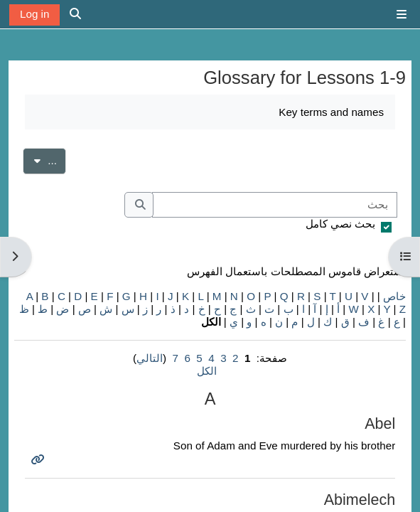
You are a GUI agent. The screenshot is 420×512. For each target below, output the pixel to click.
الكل (207, 371)
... (40, 159)
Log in (34, 14)
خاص (394, 296)
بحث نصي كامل (340, 224)
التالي (150, 358)
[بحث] (275, 205)
